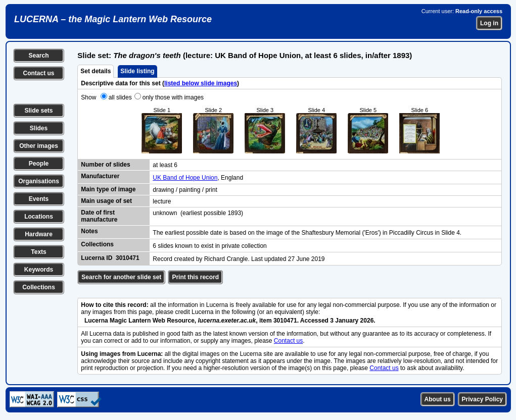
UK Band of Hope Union (185, 178)
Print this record (195, 277)
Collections (39, 287)
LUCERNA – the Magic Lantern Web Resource (113, 19)
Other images (39, 146)
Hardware (39, 234)
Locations (39, 217)
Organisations (39, 181)
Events (39, 199)
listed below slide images (201, 83)
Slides (39, 128)
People (39, 164)
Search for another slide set (121, 277)
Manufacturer (100, 176)
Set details (96, 71)
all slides (120, 97)
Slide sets (38, 111)
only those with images (173, 97)
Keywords (39, 270)
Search (38, 56)
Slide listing (137, 71)
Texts (38, 252)
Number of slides (105, 165)
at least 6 (165, 165)
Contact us (38, 73)
